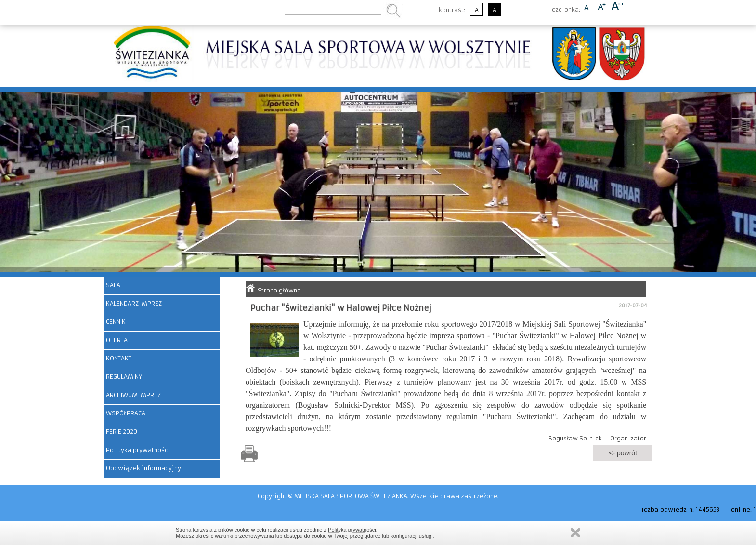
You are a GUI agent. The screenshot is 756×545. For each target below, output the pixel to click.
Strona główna (279, 290)
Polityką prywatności (352, 530)
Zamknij (575, 533)
